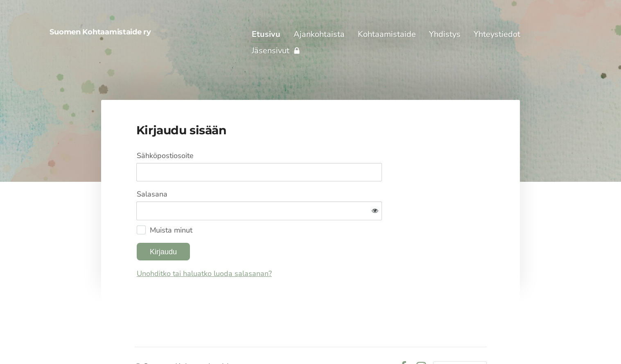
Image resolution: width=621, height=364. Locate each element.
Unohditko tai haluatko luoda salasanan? (293, 247)
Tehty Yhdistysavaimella (460, 340)
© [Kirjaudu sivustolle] (139, 340)
